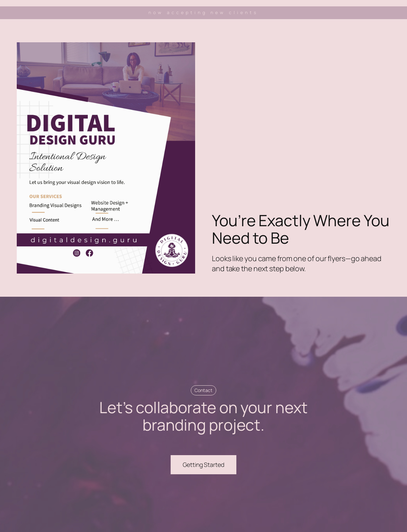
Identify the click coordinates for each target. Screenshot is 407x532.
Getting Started (203, 465)
